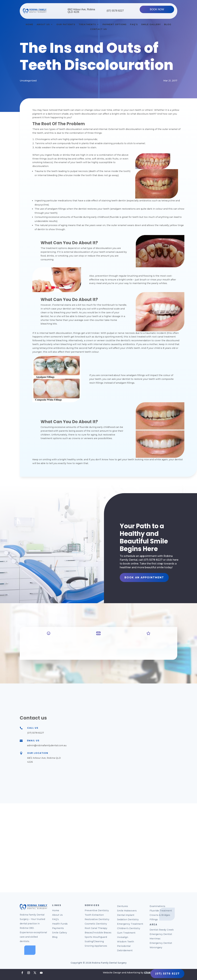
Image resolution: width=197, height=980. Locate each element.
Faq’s (134, 24)
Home (29, 24)
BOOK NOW (157, 9)
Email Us (33, 741)
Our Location (38, 753)
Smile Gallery (151, 24)
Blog (168, 24)
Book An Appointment (144, 577)
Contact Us (99, 29)
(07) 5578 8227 (115, 11)
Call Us (33, 728)
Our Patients (66, 24)
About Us (43, 24)
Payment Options (115, 24)
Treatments (87, 24)
